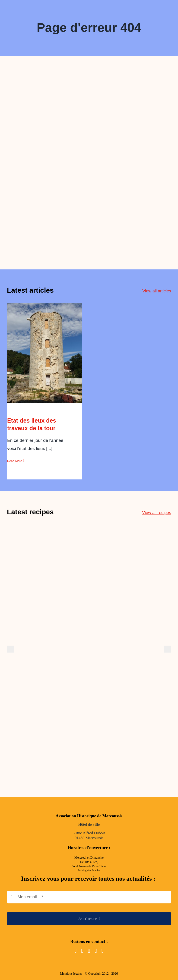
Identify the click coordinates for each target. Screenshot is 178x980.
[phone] (103, 951)
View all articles (157, 291)
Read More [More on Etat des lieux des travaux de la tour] (15, 461)
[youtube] (89, 951)
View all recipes (157, 513)
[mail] (96, 951)
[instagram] (82, 951)
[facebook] (75, 951)
